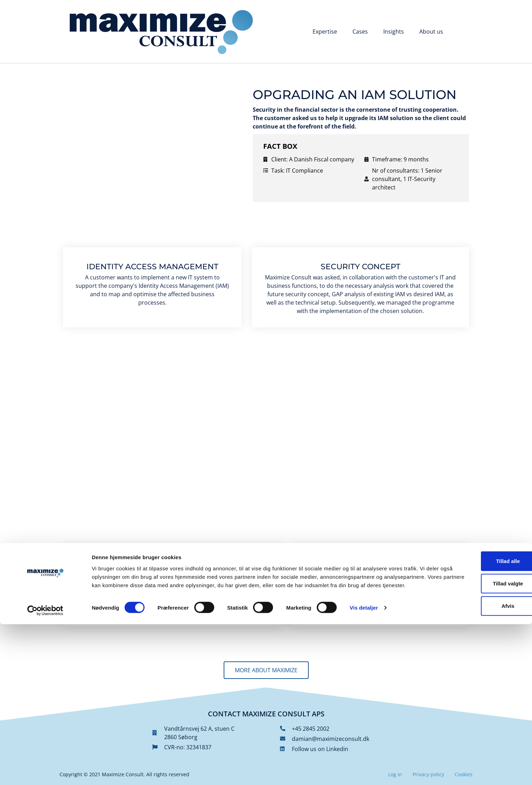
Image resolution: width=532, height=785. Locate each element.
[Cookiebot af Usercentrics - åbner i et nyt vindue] (45, 771)
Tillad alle (474, 716)
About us (431, 32)
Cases (360, 32)
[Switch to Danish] (462, 32)
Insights (394, 32)
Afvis (474, 761)
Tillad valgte (474, 738)
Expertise (325, 32)
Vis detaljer (364, 771)
